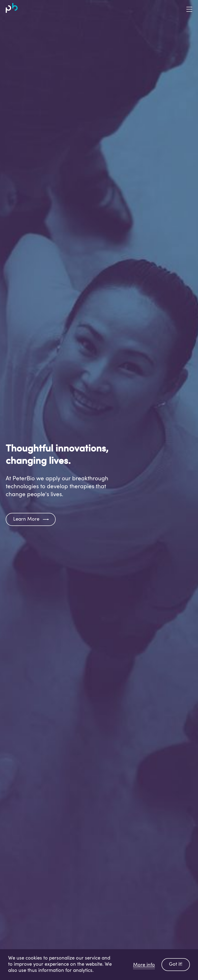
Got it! (176, 964)
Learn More (26, 519)
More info (144, 965)
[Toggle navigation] (186, 8)
